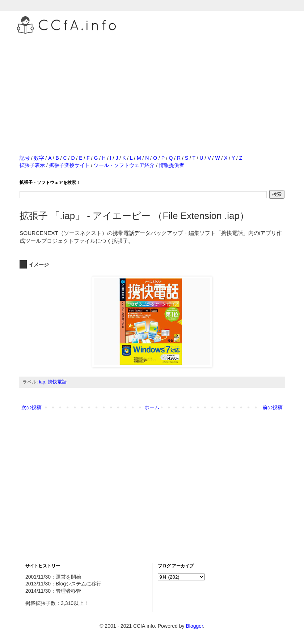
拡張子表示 (32, 165)
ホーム (152, 407)
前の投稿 (273, 407)
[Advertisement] (152, 86)
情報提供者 (172, 165)
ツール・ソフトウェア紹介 (124, 165)
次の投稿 (31, 407)
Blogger (194, 626)
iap (42, 382)
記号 (25, 158)
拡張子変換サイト (69, 165)
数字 (39, 158)
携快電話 (57, 382)
